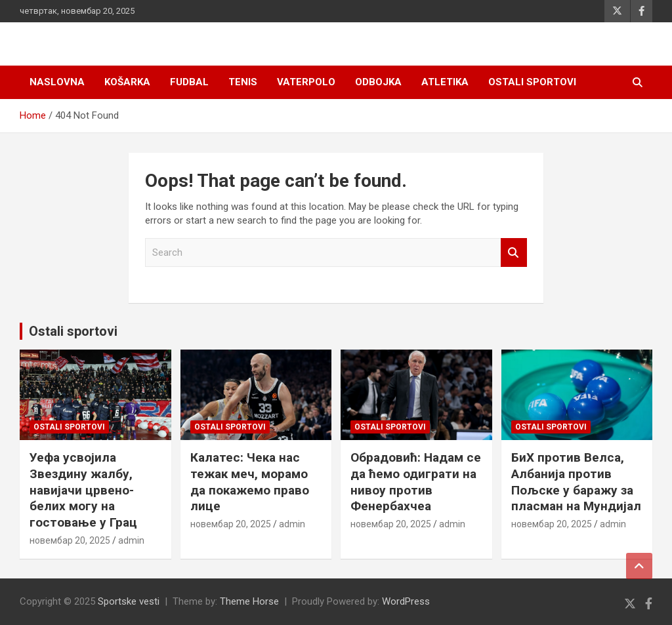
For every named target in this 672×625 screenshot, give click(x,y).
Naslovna (57, 82)
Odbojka (378, 82)
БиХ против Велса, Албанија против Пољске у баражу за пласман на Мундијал (576, 482)
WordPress (406, 601)
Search (514, 253)
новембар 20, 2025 (70, 540)
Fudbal (189, 82)
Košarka (127, 82)
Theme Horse (249, 601)
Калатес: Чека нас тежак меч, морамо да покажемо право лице (250, 482)
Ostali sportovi (532, 82)
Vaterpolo (306, 82)
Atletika (445, 82)
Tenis (243, 82)
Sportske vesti (129, 601)
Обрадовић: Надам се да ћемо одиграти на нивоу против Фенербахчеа (416, 482)
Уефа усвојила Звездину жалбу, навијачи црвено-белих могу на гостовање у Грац (83, 490)
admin (131, 540)
